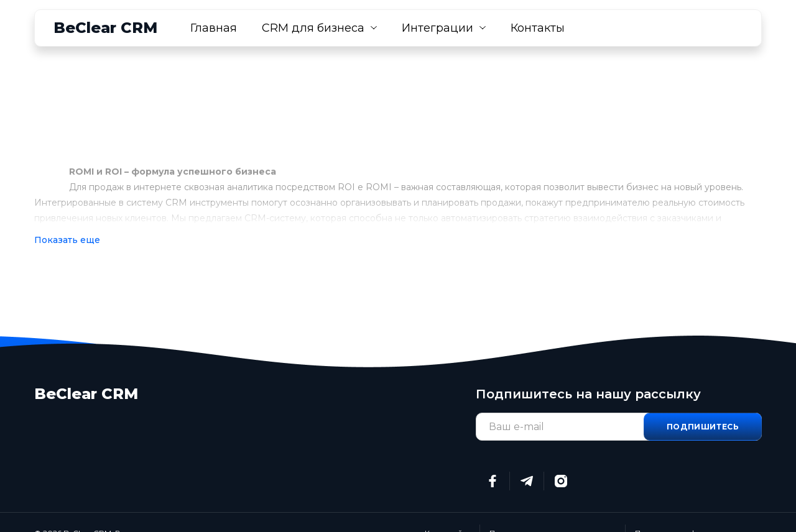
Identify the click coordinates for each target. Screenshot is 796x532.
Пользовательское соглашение (553, 512)
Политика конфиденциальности (698, 512)
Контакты (538, 28)
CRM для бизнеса (313, 28)
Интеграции (437, 28)
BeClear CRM (105, 28)
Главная (214, 28)
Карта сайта (447, 512)
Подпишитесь (703, 406)
